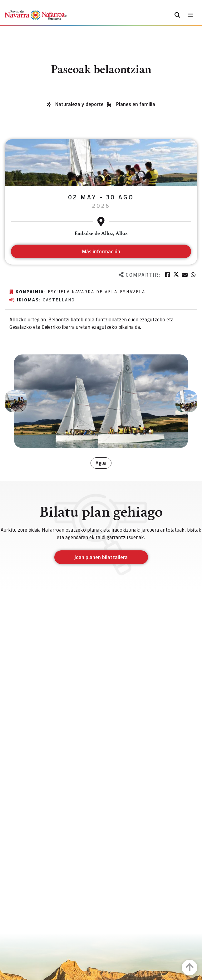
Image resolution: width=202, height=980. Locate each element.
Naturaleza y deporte (79, 104)
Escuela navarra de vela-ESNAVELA (96, 291)
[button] (16, 401)
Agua (101, 463)
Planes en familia (136, 104)
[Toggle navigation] (190, 15)
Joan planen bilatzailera (101, 557)
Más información (101, 251)
